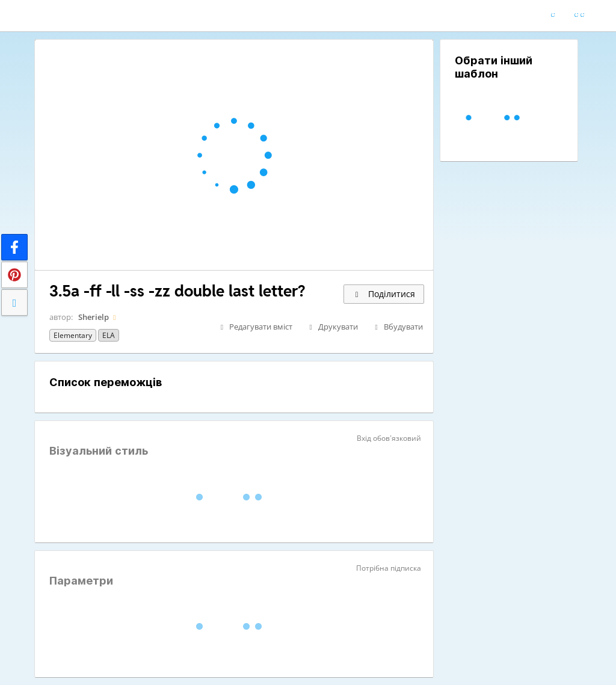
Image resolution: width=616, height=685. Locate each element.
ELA (109, 335)
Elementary (73, 335)
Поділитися (384, 294)
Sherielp (94, 317)
